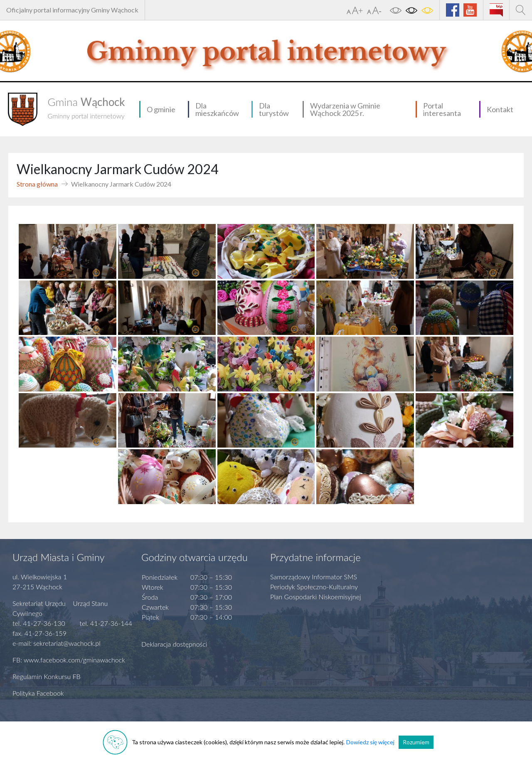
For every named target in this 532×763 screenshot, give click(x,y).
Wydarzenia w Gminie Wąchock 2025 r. (345, 109)
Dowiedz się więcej (370, 742)
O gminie (161, 109)
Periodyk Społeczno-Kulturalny (314, 587)
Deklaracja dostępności (174, 644)
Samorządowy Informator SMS (314, 577)
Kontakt (500, 109)
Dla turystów (274, 109)
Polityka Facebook (38, 693)
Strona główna (37, 184)
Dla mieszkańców (217, 109)
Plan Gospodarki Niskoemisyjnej (316, 597)
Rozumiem (416, 742)
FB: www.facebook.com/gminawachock (69, 660)
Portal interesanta (442, 109)
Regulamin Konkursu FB (47, 676)
